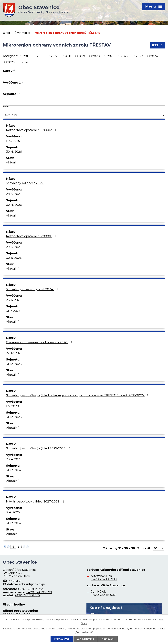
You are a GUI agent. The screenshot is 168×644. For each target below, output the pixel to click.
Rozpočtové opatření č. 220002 (32, 130)
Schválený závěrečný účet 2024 (32, 289)
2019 (82, 56)
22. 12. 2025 (14, 353)
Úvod (6, 33)
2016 (40, 56)
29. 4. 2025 (14, 247)
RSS (158, 45)
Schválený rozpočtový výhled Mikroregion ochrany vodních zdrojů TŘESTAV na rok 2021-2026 (78, 395)
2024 (154, 56)
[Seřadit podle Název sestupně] (14, 71)
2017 (54, 56)
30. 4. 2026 (14, 152)
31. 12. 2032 (14, 470)
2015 (26, 56)
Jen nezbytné (86, 639)
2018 (68, 56)
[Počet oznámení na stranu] (158, 548)
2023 (139, 56)
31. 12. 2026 (14, 364)
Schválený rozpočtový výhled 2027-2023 (39, 448)
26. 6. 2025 (14, 300)
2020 (96, 56)
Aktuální (12, 162)
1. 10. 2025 (13, 141)
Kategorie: (10, 56)
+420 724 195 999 (39, 592)
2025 (11, 62)
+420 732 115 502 (103, 595)
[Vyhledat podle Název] (84, 77)
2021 (110, 56)
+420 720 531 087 (27, 595)
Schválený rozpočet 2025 (28, 183)
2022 (125, 56)
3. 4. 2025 (13, 512)
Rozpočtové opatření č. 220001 (32, 236)
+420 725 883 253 (31, 589)
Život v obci (22, 33)
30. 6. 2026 (14, 258)
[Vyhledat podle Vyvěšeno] (84, 90)
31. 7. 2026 (13, 311)
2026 (26, 62)
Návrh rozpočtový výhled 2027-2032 (36, 502)
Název (8, 71)
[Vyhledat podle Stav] (84, 115)
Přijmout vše (62, 639)
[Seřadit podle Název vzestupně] (14, 69)
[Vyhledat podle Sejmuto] (84, 103)
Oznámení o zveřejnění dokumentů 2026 (40, 342)
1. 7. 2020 (12, 406)
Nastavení (108, 639)
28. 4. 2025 (14, 194)
